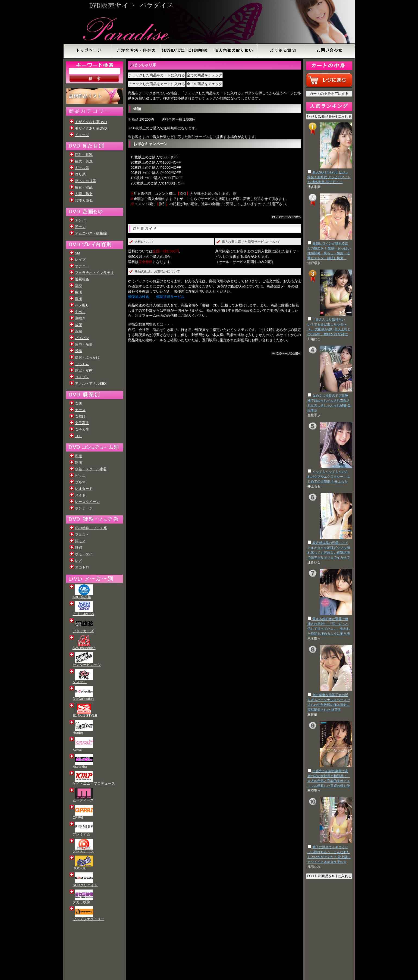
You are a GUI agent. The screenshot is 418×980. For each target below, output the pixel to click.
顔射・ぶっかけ (87, 357)
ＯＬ (78, 436)
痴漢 (78, 292)
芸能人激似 (84, 200)
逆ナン (80, 227)
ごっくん (82, 364)
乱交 (78, 286)
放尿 (78, 325)
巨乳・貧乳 (84, 155)
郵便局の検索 (139, 297)
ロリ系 (80, 174)
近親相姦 (82, 279)
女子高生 (82, 423)
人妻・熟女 (84, 194)
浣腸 (78, 331)
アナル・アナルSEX (91, 383)
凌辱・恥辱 (84, 344)
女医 (78, 403)
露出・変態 (84, 370)
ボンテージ (84, 508)
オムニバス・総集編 (91, 233)
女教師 (80, 416)
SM (78, 253)
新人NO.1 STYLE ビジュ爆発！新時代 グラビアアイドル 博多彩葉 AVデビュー (329, 177)
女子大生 (82, 429)
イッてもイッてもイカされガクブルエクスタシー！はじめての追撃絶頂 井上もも (329, 477)
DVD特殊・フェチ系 (91, 528)
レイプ (80, 260)
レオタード (84, 489)
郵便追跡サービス (170, 297)
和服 (78, 456)
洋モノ (80, 541)
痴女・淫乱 (84, 187)
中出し (80, 312)
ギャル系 (82, 168)
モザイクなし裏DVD (91, 122)
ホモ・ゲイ (84, 554)
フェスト (82, 535)
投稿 (78, 351)
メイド (80, 495)
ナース (80, 410)
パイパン (82, 338)
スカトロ (82, 567)
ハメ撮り (82, 305)
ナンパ (80, 220)
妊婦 (78, 548)
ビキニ (80, 476)
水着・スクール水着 (91, 469)
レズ (78, 561)
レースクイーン (87, 502)
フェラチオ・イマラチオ (94, 273)
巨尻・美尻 (84, 161)
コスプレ (82, 377)
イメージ (82, 135)
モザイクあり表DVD (91, 128)
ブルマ (80, 482)
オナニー (82, 266)
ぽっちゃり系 (86, 181)
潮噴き (80, 318)
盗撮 (78, 299)
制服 (78, 463)
